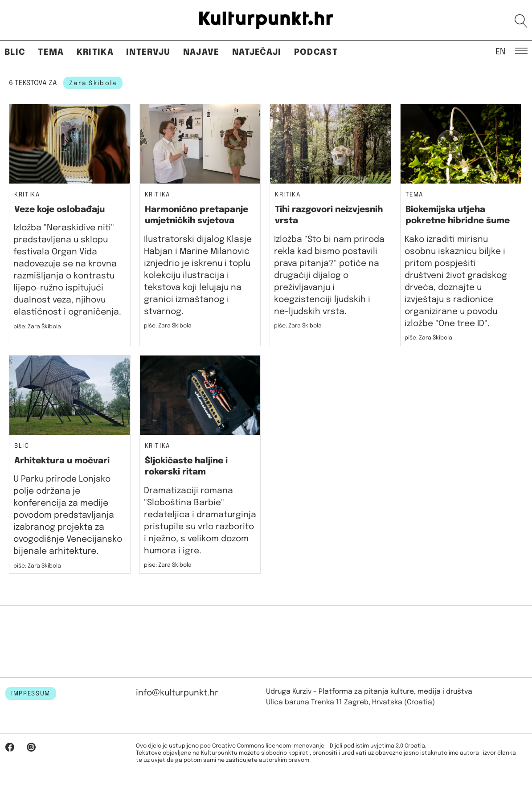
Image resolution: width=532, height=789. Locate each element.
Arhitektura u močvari (62, 461)
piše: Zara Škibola (37, 327)
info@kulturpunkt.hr (177, 693)
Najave (201, 52)
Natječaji (257, 52)
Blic (15, 52)
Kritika (95, 52)
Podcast (316, 52)
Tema (51, 52)
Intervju (148, 52)
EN (501, 51)
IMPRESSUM (31, 694)
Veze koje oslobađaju (59, 210)
